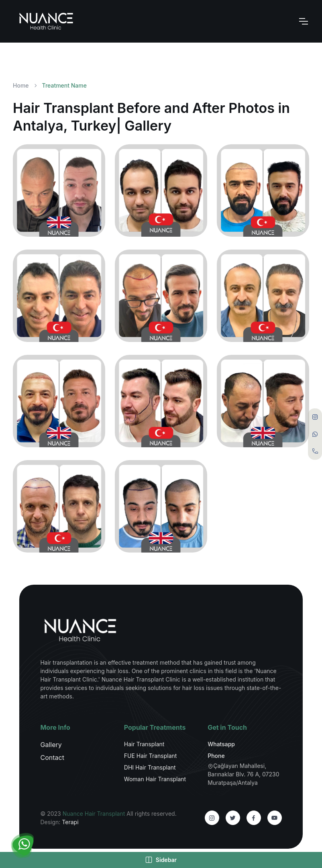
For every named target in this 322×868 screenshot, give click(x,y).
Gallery (51, 745)
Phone (216, 756)
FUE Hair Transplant (151, 756)
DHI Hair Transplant (150, 767)
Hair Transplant (144, 744)
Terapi (70, 822)
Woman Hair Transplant (155, 779)
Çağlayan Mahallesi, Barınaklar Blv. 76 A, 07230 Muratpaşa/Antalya (243, 774)
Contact (52, 757)
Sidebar (161, 860)
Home (21, 85)
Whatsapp (221, 744)
